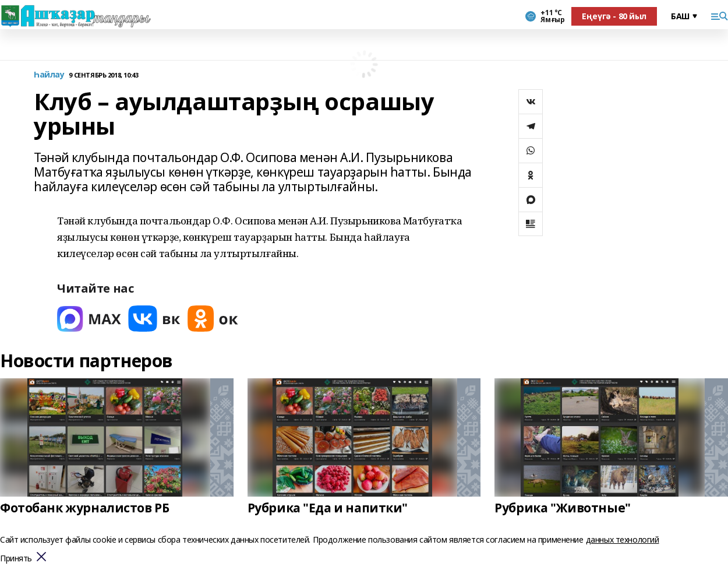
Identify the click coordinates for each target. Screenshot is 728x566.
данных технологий (623, 539)
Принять (16, 559)
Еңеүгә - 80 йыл (614, 16)
